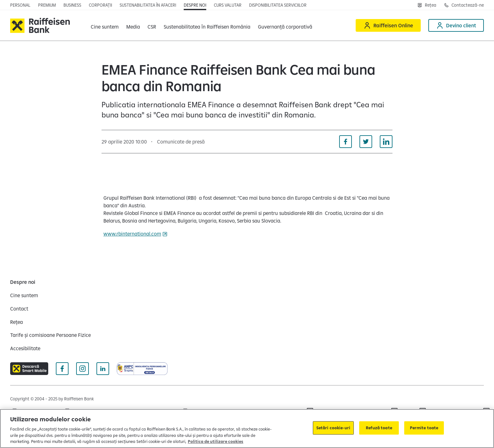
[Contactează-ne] (464, 5)
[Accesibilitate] (25, 348)
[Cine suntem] (24, 295)
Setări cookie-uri (333, 428)
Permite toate (424, 428)
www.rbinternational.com (132, 234)
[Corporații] (100, 5)
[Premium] (47, 5)
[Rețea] (427, 5)
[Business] (72, 5)
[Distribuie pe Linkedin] (386, 142)
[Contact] (19, 309)
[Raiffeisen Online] (388, 25)
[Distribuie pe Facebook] (346, 142)
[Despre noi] (195, 5)
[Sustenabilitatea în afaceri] (148, 5)
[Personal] (20, 5)
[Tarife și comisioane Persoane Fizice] (50, 335)
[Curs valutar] (228, 5)
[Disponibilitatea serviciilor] (278, 5)
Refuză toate (379, 428)
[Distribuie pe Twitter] (366, 142)
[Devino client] (456, 25)
